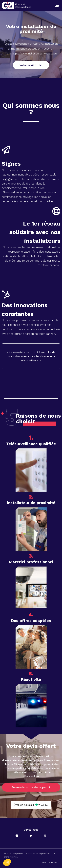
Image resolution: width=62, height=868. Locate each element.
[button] (57, 5)
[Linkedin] (45, 836)
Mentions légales (49, 862)
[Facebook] (17, 836)
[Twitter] (31, 836)
